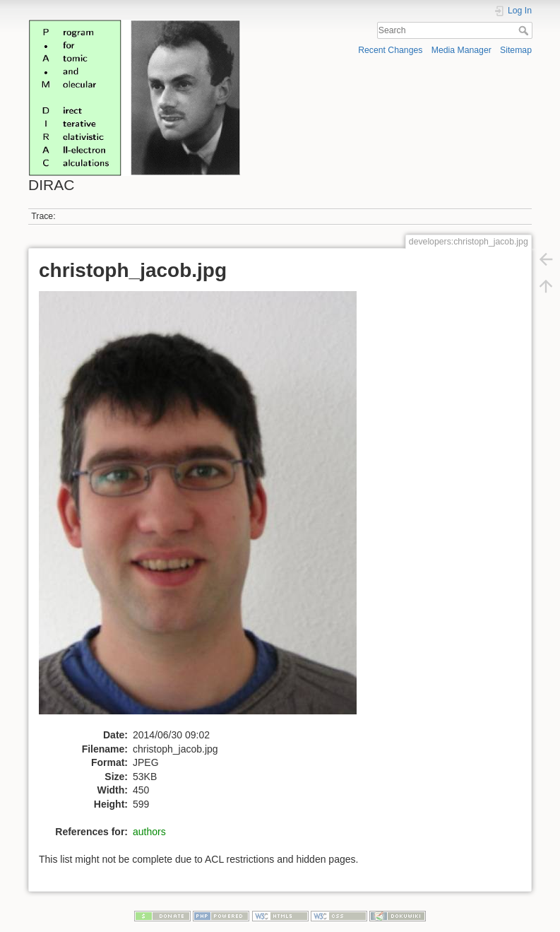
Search (525, 30)
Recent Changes (390, 50)
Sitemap (516, 50)
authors (149, 832)
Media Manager (461, 50)
